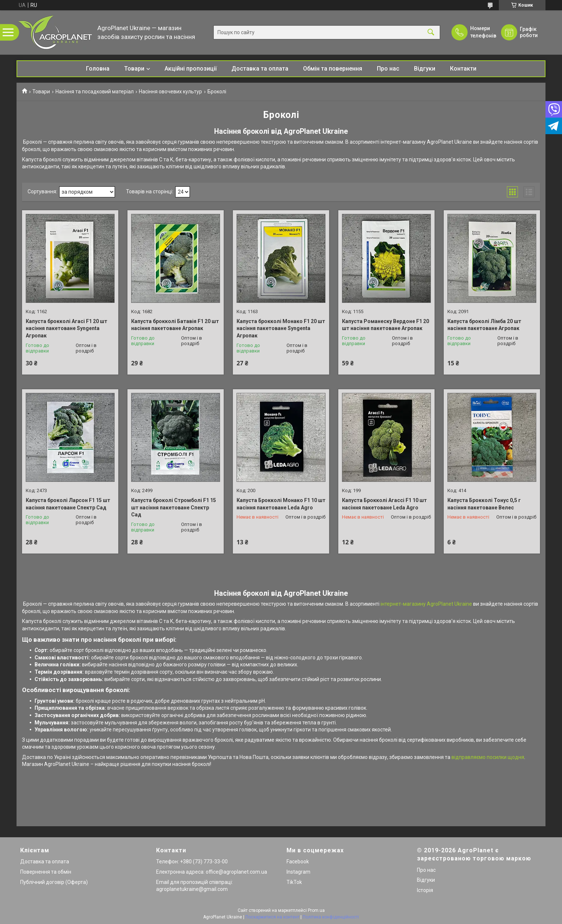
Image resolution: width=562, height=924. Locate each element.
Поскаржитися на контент (272, 917)
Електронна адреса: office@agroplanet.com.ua (212, 872)
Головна (98, 69)
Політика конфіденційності (331, 917)
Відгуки (425, 69)
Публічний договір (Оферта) (54, 882)
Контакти (463, 69)
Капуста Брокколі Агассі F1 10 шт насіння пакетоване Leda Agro (384, 504)
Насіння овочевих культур (170, 92)
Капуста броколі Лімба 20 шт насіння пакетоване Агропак (484, 325)
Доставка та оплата (260, 69)
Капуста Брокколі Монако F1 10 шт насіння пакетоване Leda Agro (281, 504)
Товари (134, 69)
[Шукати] (431, 33)
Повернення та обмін (46, 872)
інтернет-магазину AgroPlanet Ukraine (426, 604)
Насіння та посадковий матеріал (95, 92)
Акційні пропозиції (191, 69)
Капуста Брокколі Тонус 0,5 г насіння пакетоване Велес (484, 504)
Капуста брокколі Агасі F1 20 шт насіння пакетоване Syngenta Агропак (66, 328)
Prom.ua (316, 910)
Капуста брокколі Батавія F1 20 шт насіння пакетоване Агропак (175, 325)
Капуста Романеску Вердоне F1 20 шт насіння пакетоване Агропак (386, 325)
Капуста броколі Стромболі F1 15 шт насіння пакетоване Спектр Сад (174, 507)
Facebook (298, 862)
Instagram (298, 872)
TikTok (294, 882)
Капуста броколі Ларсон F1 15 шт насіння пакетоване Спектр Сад (68, 504)
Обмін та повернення (333, 69)
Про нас (388, 69)
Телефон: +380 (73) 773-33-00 (192, 862)
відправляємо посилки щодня (488, 757)
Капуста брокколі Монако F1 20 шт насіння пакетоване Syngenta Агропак (281, 328)
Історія (425, 890)
